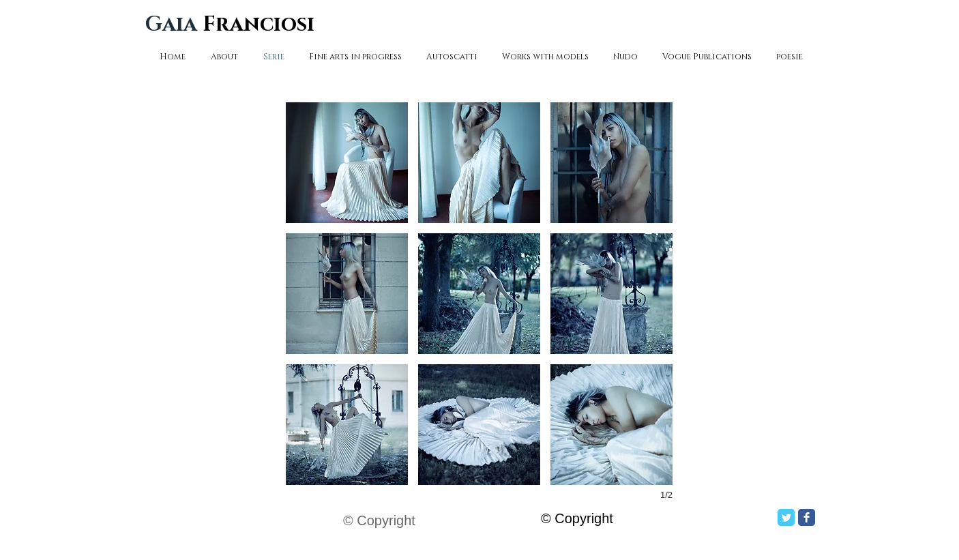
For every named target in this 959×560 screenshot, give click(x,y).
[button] (347, 163)
